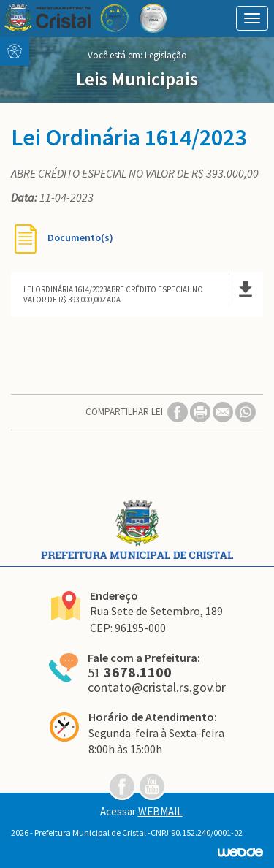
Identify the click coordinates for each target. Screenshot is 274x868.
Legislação (166, 55)
